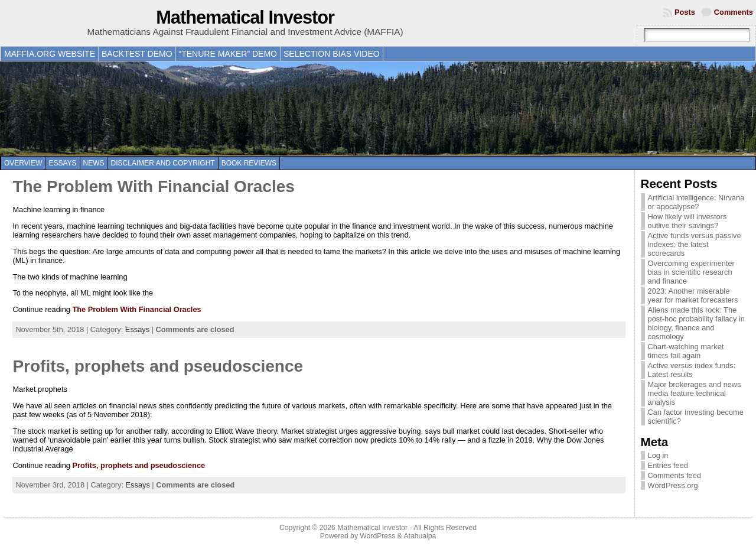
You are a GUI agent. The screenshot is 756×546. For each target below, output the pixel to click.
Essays (62, 163)
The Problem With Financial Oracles (153, 186)
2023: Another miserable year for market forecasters (693, 295)
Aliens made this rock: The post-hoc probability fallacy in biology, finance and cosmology (696, 323)
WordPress (377, 536)
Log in (658, 455)
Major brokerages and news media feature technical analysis (695, 393)
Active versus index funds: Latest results (692, 370)
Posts (685, 12)
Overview (23, 163)
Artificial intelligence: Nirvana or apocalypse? (696, 202)
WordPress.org (673, 485)
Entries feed (668, 465)
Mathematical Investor (245, 17)
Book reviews (249, 163)
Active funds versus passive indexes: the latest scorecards (695, 244)
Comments (734, 12)
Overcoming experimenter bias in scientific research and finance (691, 272)
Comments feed (674, 475)
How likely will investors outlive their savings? (687, 221)
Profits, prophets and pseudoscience (158, 366)
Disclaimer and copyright (163, 163)
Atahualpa (420, 536)
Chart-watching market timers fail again (686, 351)
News (94, 163)
